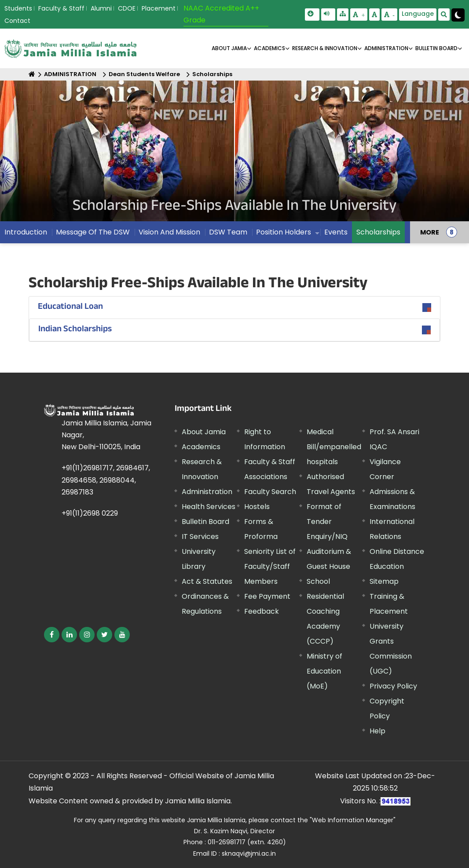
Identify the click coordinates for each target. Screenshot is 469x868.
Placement (159, 8)
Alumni (101, 8)
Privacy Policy (393, 686)
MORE (430, 232)
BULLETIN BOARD (436, 48)
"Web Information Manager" (353, 820)
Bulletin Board (205, 522)
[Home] (32, 74)
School (318, 581)
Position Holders (284, 232)
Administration (207, 492)
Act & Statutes (207, 581)
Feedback (262, 611)
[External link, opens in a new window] (52, 635)
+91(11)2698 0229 (90, 513)
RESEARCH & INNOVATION (325, 48)
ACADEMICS (269, 48)
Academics (201, 447)
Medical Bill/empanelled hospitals (334, 447)
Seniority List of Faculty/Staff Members (270, 566)
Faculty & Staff (61, 8)
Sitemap (384, 581)
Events (336, 232)
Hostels (257, 507)
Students (18, 8)
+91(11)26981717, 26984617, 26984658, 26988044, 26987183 (106, 480)
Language (418, 14)
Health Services (209, 507)
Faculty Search (270, 492)
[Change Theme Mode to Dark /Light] (458, 15)
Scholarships (212, 74)
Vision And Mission (169, 232)
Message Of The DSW (93, 232)
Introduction (26, 232)
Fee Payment (267, 596)
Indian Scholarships (75, 330)
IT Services (200, 537)
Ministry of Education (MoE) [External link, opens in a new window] (324, 671)
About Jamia (229, 48)
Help (377, 731)
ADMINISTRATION (386, 48)
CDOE (127, 8)
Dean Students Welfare (144, 74)
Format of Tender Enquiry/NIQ (327, 522)
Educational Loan (70, 308)
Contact (17, 21)
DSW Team (228, 232)
